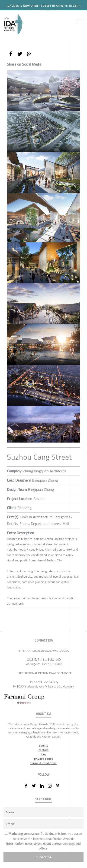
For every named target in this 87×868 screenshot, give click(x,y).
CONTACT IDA (44, 640)
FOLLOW (43, 775)
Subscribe (44, 857)
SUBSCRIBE (43, 799)
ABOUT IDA (43, 714)
